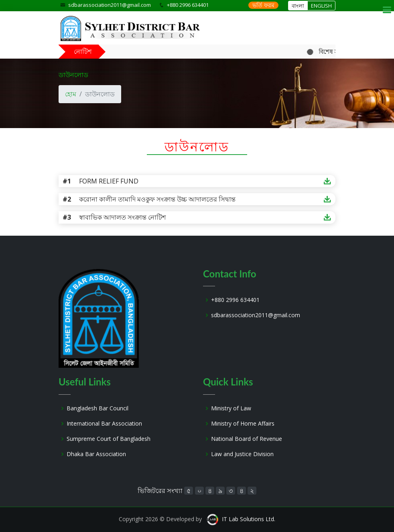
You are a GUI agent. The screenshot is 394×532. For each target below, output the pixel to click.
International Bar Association (104, 424)
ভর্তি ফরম (263, 5)
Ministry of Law (231, 408)
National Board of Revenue (247, 439)
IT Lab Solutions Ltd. (249, 519)
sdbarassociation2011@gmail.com (110, 5)
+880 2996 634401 (235, 300)
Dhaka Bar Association (96, 454)
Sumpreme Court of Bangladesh (109, 439)
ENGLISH (321, 6)
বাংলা (298, 6)
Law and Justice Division (242, 454)
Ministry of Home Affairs (243, 424)
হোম (71, 94)
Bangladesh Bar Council (97, 408)
